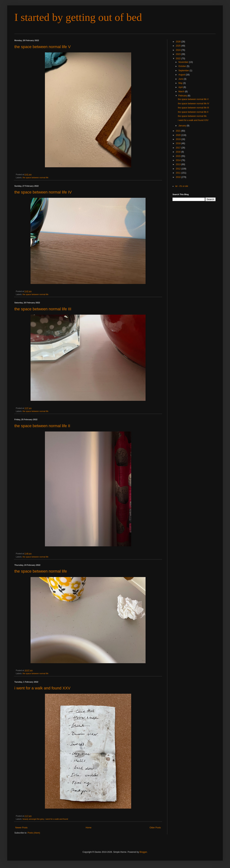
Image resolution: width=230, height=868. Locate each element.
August (182, 75)
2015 (179, 156)
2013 (179, 164)
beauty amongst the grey (33, 819)
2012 (179, 169)
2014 (179, 160)
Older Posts (155, 828)
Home (89, 828)
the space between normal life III (43, 309)
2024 (179, 50)
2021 (179, 131)
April (181, 87)
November (184, 62)
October (183, 66)
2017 (179, 148)
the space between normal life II (42, 426)
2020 (179, 135)
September (184, 71)
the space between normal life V (42, 47)
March (182, 92)
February (183, 96)
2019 (179, 139)
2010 (179, 177)
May (181, 83)
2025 (179, 46)
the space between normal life (35, 178)
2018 (179, 143)
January (183, 126)
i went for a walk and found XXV (42, 688)
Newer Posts (21, 828)
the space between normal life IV (43, 192)
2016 (179, 152)
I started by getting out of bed (78, 17)
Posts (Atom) (34, 833)
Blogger (143, 852)
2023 (179, 54)
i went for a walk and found (56, 819)
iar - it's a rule (182, 186)
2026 (179, 42)
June (181, 79)
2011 (179, 173)
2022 (179, 59)
